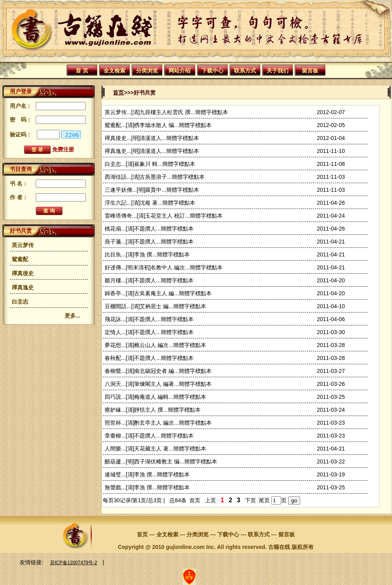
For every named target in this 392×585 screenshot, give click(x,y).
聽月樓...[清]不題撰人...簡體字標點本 (149, 280)
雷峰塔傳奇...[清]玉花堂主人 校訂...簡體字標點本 (164, 216)
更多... (73, 316)
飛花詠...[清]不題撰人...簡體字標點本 (149, 319)
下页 (250, 500)
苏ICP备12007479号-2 (74, 563)
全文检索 (114, 71)
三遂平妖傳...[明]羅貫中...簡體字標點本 (152, 190)
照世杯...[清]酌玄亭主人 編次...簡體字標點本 (158, 423)
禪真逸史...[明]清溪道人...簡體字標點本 (152, 151)
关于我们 (278, 71)
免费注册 (63, 149)
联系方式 (245, 71)
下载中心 (212, 71)
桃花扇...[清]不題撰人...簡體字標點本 (149, 229)
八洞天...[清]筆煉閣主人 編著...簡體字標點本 (158, 384)
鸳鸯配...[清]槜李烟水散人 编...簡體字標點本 (158, 125)
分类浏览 (147, 71)
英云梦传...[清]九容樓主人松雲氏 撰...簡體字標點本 (166, 112)
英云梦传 (23, 245)
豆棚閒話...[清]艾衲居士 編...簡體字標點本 (155, 306)
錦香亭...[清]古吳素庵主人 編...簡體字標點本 (158, 293)
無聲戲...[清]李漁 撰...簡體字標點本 (147, 487)
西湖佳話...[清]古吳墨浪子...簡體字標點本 (155, 177)
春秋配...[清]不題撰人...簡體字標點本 (149, 358)
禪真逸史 (23, 287)
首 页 (82, 71)
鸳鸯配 (20, 259)
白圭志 (20, 302)
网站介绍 (180, 71)
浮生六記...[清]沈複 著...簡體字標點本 (150, 203)
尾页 (264, 500)
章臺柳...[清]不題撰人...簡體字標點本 (149, 436)
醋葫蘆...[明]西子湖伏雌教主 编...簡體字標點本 (161, 461)
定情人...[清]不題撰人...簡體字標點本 (149, 332)
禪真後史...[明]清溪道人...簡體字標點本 (152, 138)
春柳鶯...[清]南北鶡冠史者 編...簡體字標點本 (158, 371)
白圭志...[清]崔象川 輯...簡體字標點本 (150, 164)
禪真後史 (23, 273)
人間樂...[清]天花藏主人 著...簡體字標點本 (155, 449)
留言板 (310, 71)
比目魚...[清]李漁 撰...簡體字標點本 (147, 254)
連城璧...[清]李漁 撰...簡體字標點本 (147, 474)
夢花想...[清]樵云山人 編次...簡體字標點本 (155, 345)
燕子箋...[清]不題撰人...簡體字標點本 (149, 242)
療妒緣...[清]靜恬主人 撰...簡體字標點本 (153, 410)
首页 (118, 93)
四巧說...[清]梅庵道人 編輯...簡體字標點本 (155, 397)
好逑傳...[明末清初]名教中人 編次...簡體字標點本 (164, 267)
